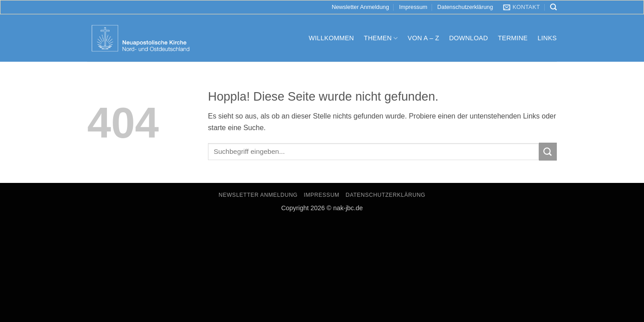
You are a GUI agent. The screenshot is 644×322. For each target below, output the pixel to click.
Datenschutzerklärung (465, 7)
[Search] (553, 7)
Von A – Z (424, 38)
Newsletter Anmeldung (360, 7)
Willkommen (331, 38)
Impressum (413, 7)
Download (468, 38)
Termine (513, 38)
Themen (381, 38)
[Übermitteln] (548, 151)
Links (547, 38)
